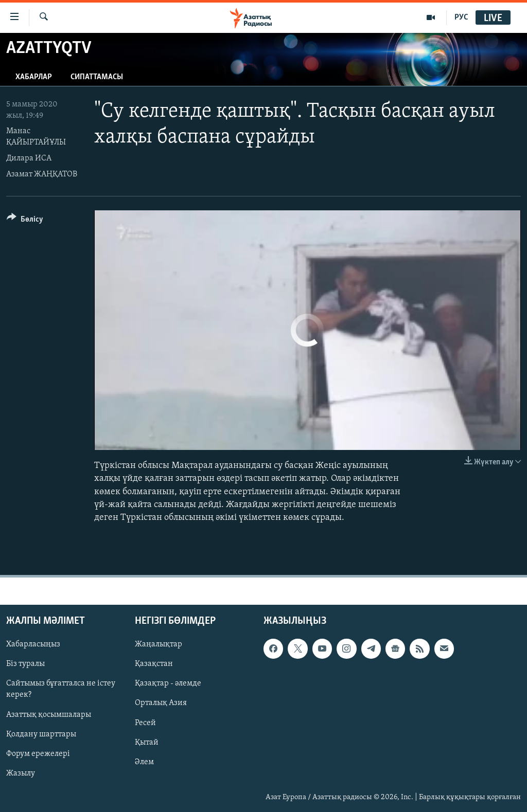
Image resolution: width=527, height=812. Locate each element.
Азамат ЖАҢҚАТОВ (42, 174)
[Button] (25, 221)
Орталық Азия (161, 703)
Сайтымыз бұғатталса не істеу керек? (61, 690)
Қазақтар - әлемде (168, 684)
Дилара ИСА (29, 158)
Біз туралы (25, 664)
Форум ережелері (38, 754)
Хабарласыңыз (33, 645)
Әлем (144, 762)
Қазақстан (154, 664)
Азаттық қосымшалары (49, 715)
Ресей (145, 723)
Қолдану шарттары (41, 734)
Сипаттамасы (97, 77)
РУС (461, 17)
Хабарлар (34, 77)
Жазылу (21, 773)
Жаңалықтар (159, 645)
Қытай (147, 743)
